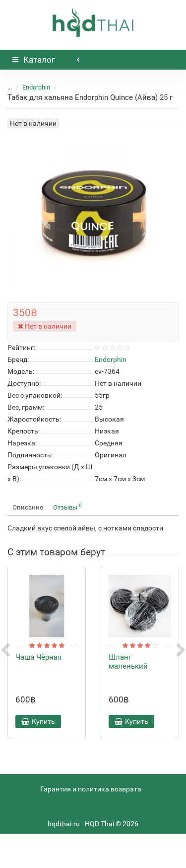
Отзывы (67, 507)
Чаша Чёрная (38, 657)
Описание (28, 507)
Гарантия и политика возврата (91, 789)
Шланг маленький (128, 662)
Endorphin (36, 87)
